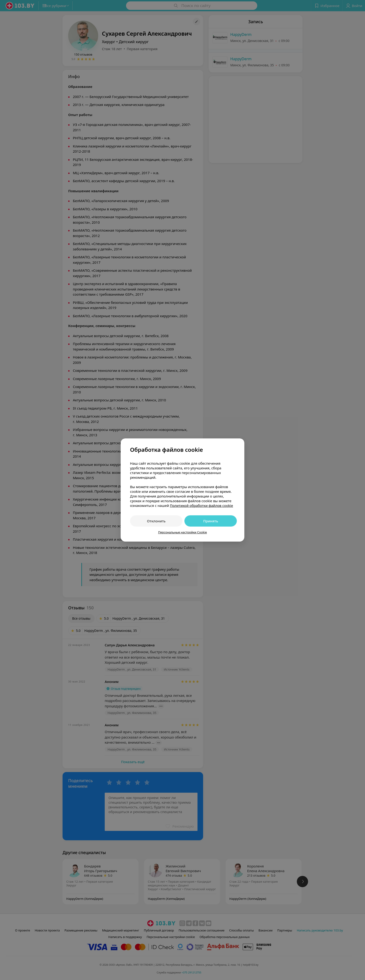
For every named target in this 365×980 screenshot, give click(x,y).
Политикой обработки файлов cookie (201, 505)
